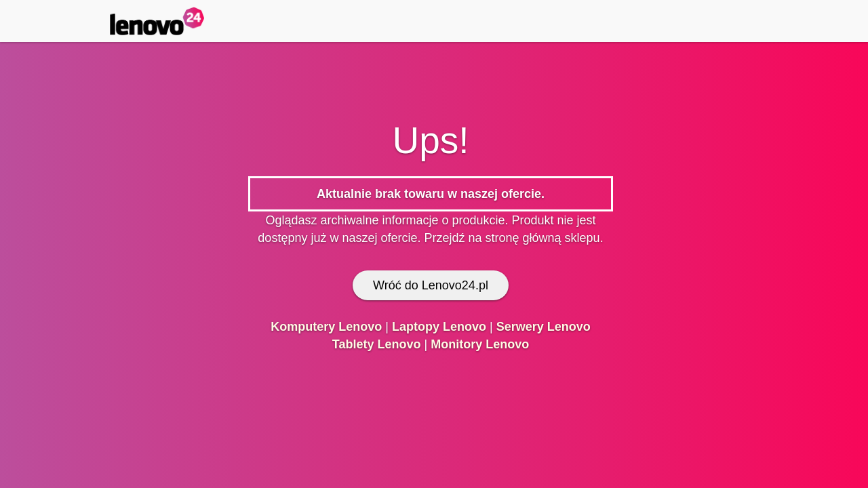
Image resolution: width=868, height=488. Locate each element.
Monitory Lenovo (480, 344)
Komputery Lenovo (326, 327)
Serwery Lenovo (544, 327)
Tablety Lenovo (377, 344)
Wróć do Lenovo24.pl (431, 285)
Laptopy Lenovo (439, 327)
